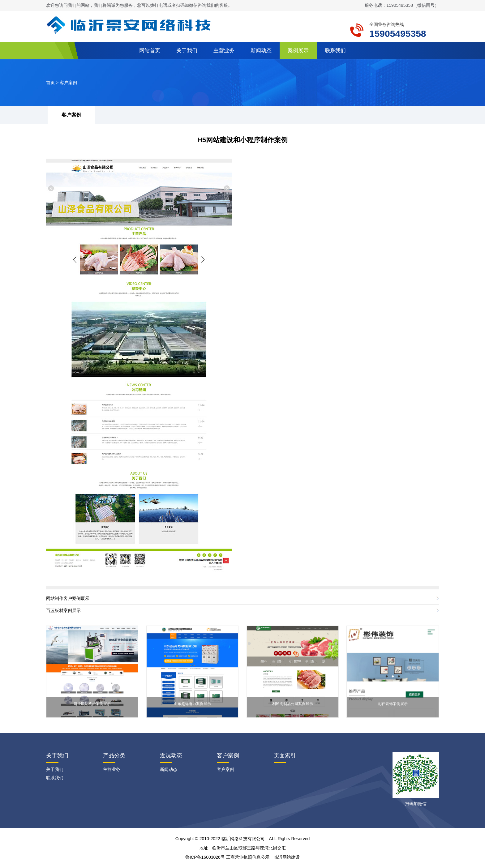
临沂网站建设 (287, 857)
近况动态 (171, 755)
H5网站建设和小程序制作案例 (242, 140)
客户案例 (68, 83)
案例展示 (298, 51)
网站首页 (150, 51)
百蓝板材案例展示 (63, 610)
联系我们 (335, 51)
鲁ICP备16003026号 (205, 857)
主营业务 (224, 51)
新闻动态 (261, 51)
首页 (50, 83)
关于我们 (187, 51)
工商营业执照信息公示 (248, 857)
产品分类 (114, 755)
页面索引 (285, 755)
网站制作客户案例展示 (68, 598)
